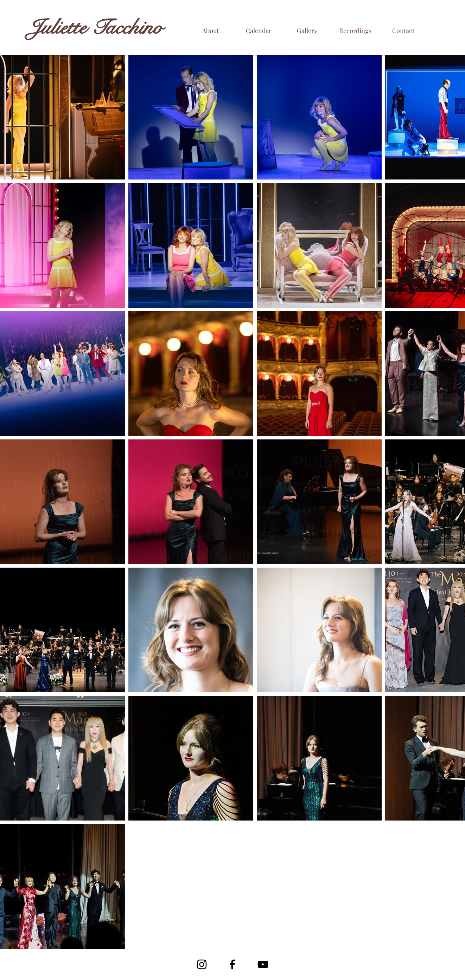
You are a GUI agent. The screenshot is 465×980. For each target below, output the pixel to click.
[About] (211, 31)
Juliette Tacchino (95, 28)
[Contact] (403, 31)
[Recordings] (355, 31)
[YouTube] (263, 964)
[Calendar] (259, 31)
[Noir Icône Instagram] (202, 964)
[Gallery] (307, 31)
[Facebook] (232, 964)
